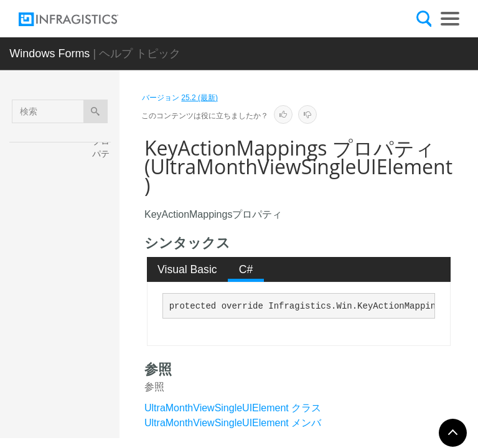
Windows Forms (49, 54)
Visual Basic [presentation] (187, 269)
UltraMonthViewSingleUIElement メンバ (233, 423)
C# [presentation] (246, 269)
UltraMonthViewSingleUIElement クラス (233, 408)
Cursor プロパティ (104, 275)
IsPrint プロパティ (106, 334)
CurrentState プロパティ (105, 210)
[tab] (188, 269)
